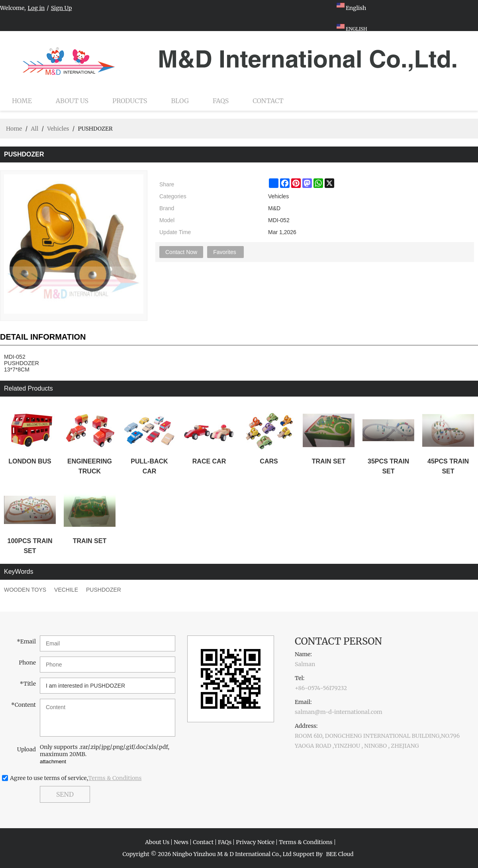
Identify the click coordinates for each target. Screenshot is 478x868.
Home (22, 101)
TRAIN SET (329, 461)
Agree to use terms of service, (76, 778)
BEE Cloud (340, 854)
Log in (36, 8)
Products (130, 101)
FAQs (221, 101)
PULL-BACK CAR (149, 466)
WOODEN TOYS (25, 590)
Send (65, 794)
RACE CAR (209, 461)
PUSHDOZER (104, 590)
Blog (180, 101)
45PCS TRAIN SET (448, 466)
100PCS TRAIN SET (30, 546)
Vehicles (58, 129)
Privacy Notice (255, 842)
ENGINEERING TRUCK (90, 466)
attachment (53, 761)
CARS (269, 461)
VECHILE (66, 590)
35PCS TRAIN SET (388, 466)
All (34, 129)
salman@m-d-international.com (339, 712)
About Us (72, 101)
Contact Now (181, 252)
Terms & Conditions (115, 778)
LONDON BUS (30, 461)
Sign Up (62, 8)
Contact (268, 101)
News (181, 842)
